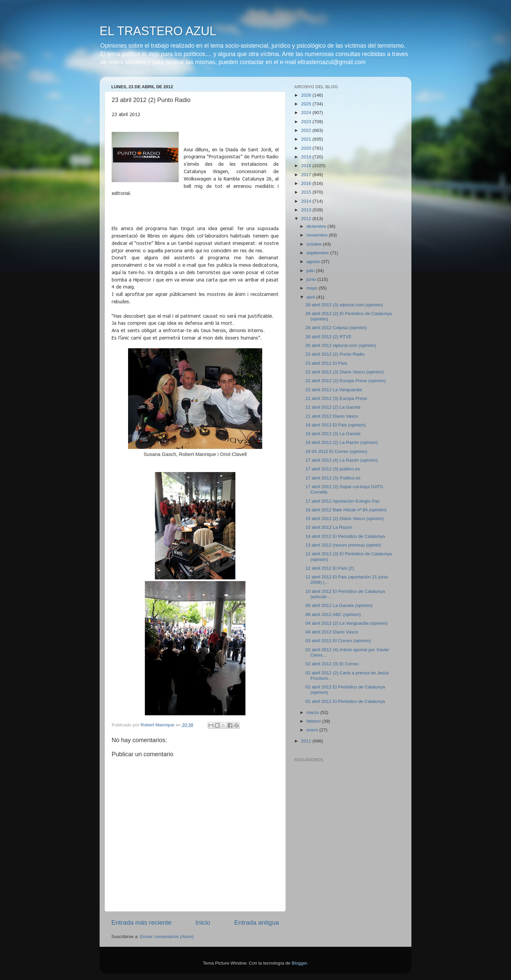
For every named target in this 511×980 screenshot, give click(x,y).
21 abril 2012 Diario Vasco (332, 416)
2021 (307, 139)
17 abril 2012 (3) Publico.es (333, 478)
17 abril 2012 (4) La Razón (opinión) (342, 460)
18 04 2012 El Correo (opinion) (336, 451)
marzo (313, 712)
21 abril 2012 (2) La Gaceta (333, 407)
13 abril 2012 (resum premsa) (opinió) (343, 545)
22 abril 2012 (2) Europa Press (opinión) (346, 381)
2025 (307, 104)
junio (312, 279)
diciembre (317, 226)
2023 (307, 122)
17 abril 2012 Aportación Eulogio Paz (343, 501)
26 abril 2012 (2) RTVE (329, 337)
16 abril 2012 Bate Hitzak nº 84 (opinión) (346, 510)
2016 (307, 183)
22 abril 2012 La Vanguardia (334, 390)
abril (311, 297)
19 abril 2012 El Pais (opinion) (336, 425)
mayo (313, 288)
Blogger (299, 963)
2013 (307, 210)
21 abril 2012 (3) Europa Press (336, 398)
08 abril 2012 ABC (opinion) (333, 614)
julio (311, 271)
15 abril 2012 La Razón (329, 527)
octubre (315, 244)
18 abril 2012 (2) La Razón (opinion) (342, 442)
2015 (307, 192)
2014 (307, 201)
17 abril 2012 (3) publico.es (333, 469)
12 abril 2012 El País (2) (330, 568)
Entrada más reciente (141, 922)
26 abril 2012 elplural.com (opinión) (341, 345)
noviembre (318, 235)
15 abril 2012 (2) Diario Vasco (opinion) (345, 519)
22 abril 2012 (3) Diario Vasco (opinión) (345, 372)
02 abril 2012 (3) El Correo (332, 664)
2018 (307, 166)
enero (313, 730)
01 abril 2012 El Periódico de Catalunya (345, 701)
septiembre (318, 253)
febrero (314, 721)
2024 (307, 113)
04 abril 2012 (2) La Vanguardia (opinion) (347, 623)
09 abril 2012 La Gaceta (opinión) (339, 605)
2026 (307, 95)
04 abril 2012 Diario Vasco (332, 632)
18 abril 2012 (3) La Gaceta (333, 434)
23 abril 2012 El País (326, 363)
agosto (314, 262)
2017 (307, 175)
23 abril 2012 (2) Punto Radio (335, 354)
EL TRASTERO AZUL (158, 31)
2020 (307, 148)
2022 (307, 130)
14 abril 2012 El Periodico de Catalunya (345, 536)
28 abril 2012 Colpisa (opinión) (336, 328)
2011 (307, 741)
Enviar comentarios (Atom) (167, 937)
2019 (307, 157)
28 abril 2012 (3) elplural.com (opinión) (344, 305)
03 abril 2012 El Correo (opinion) (338, 641)
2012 (307, 219)
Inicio (203, 922)
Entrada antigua (257, 922)
